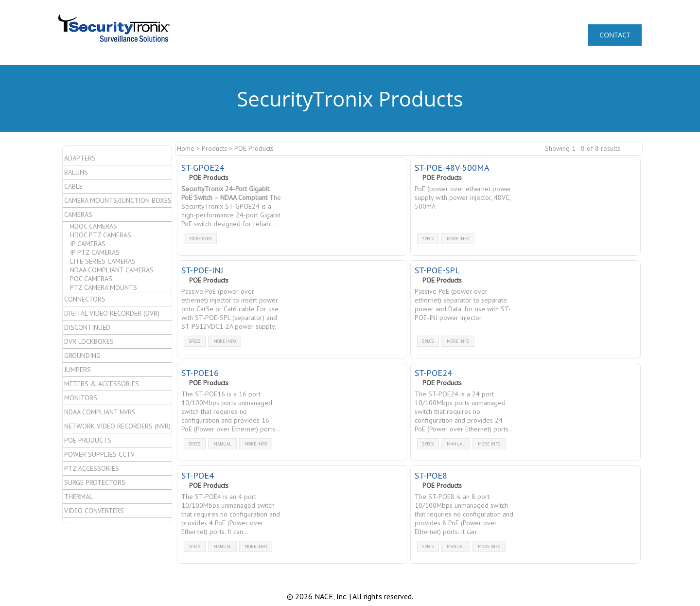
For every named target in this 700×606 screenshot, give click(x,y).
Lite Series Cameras (103, 261)
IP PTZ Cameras (95, 252)
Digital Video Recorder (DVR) (112, 313)
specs (428, 239)
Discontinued (87, 327)
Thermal (79, 497)
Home (186, 148)
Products (214, 148)
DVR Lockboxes (89, 341)
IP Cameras (88, 244)
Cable (73, 186)
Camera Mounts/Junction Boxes (118, 200)
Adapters (80, 158)
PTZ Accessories (92, 468)
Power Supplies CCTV (99, 454)
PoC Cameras (91, 279)
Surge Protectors (95, 482)
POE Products (88, 440)
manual (222, 444)
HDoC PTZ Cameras (101, 235)
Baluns (76, 172)
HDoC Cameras (94, 226)
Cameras (78, 214)
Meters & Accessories (102, 384)
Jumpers (78, 370)
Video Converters (94, 511)
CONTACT (615, 35)
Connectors (85, 299)
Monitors (81, 398)
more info (200, 239)
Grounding (82, 356)
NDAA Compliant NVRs (100, 412)
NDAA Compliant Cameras (112, 270)
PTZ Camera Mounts (104, 287)
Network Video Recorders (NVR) (117, 426)
